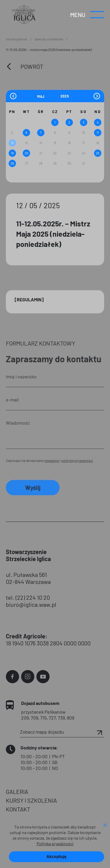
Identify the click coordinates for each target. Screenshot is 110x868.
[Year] (65, 96)
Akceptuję (56, 857)
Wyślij (33, 488)
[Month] (48, 96)
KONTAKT (18, 809)
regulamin (52, 460)
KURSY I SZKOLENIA (31, 800)
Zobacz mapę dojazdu (62, 732)
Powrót (32, 66)
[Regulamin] (29, 299)
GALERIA (17, 792)
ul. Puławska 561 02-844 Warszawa (28, 578)
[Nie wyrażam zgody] (105, 826)
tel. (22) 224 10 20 (28, 597)
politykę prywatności (77, 460)
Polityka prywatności (55, 844)
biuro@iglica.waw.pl (31, 604)
